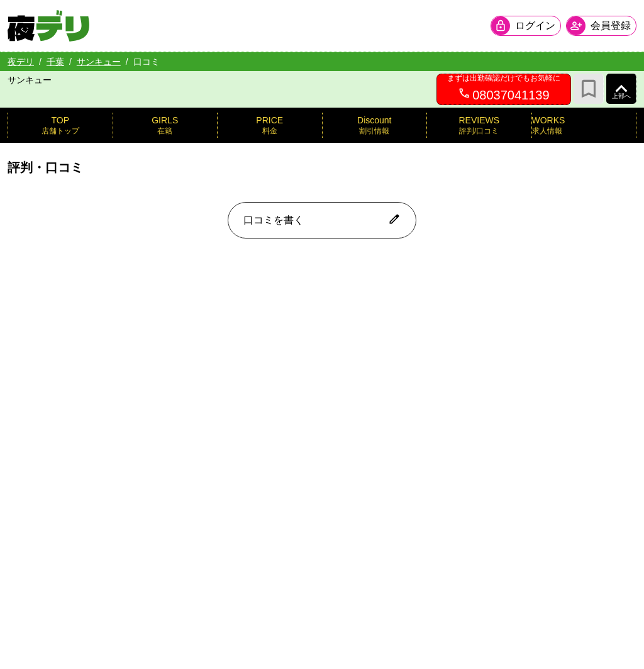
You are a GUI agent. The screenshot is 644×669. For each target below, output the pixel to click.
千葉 (55, 62)
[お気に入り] (589, 89)
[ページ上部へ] (621, 89)
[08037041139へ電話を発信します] (504, 89)
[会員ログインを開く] (526, 26)
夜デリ (21, 62)
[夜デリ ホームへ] (48, 26)
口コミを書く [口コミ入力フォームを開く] (322, 219)
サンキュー (99, 62)
